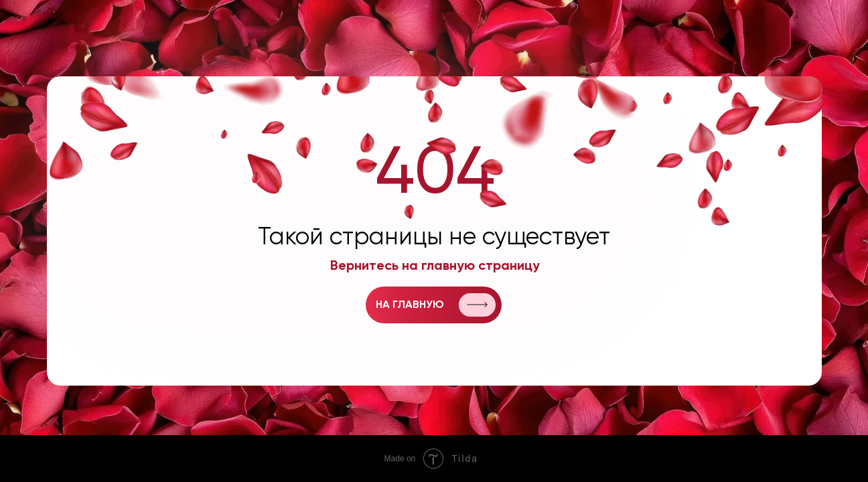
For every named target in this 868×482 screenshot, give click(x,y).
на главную (410, 305)
